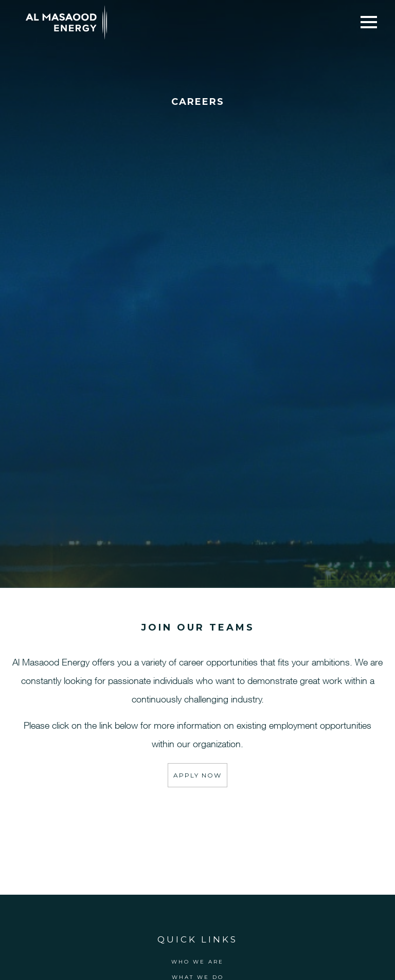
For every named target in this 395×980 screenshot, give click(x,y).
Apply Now (197, 775)
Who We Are (197, 962)
